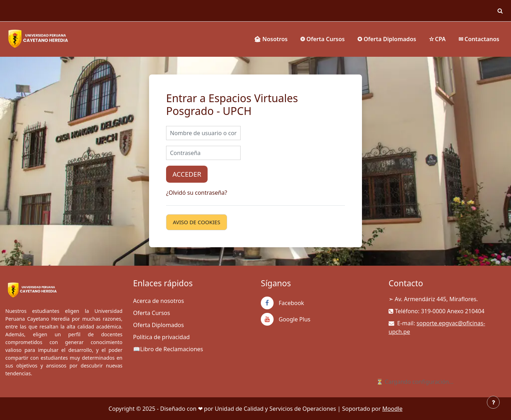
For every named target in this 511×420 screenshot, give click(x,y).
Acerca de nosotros (158, 301)
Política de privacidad (161, 337)
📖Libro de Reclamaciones (168, 349)
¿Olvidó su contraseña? (197, 193)
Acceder (187, 174)
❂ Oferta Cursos (322, 39)
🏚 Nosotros (271, 39)
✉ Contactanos (479, 39)
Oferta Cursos (152, 313)
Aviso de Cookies (197, 222)
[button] (500, 11)
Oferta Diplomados (158, 325)
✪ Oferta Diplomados (387, 39)
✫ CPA (437, 39)
